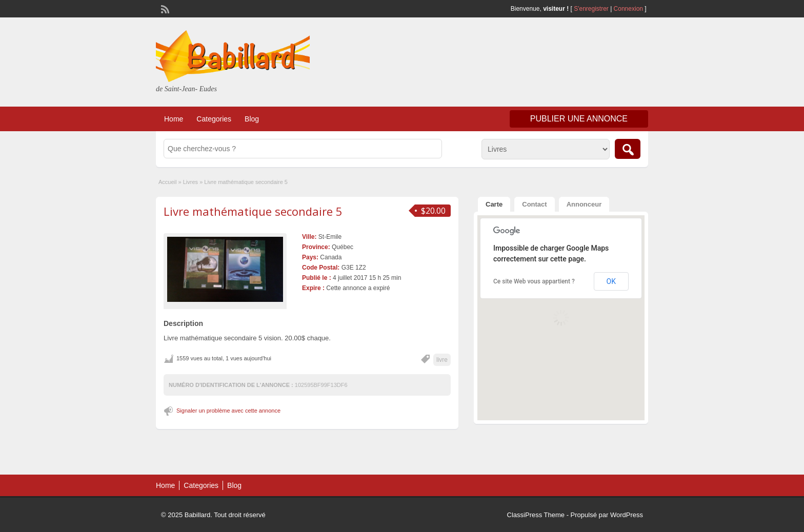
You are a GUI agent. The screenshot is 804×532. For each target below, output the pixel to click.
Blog (252, 119)
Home (174, 119)
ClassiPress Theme (536, 515)
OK (611, 281)
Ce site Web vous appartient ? (534, 281)
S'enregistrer (591, 9)
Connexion (629, 9)
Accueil (167, 182)
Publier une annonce (579, 119)
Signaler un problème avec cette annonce (228, 411)
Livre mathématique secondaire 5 (253, 211)
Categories (214, 119)
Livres (190, 182)
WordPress (627, 515)
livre (442, 360)
